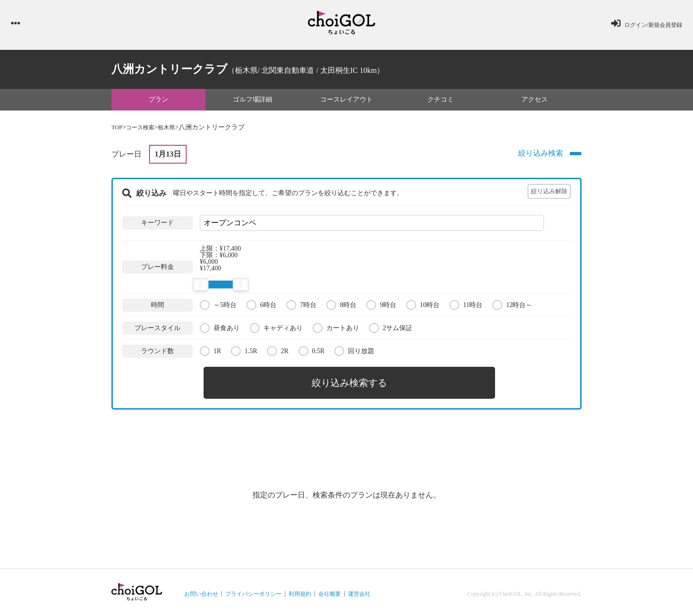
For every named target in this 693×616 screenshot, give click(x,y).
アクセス (535, 101)
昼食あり (220, 330)
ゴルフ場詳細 (252, 101)
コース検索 (144, 130)
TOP (118, 130)
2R (278, 353)
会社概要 (330, 591)
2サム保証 (391, 330)
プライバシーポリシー (253, 591)
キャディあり (276, 330)
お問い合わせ (201, 591)
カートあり (336, 330)
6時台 (261, 307)
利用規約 (300, 591)
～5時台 (218, 307)
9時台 (381, 307)
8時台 (341, 307)
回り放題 (354, 353)
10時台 (423, 307)
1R (210, 353)
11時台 (466, 307)
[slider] (200, 287)
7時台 (301, 307)
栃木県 (174, 130)
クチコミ (441, 101)
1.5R (244, 353)
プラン (158, 101)
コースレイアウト (346, 101)
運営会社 (359, 591)
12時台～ (512, 307)
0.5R (312, 353)
